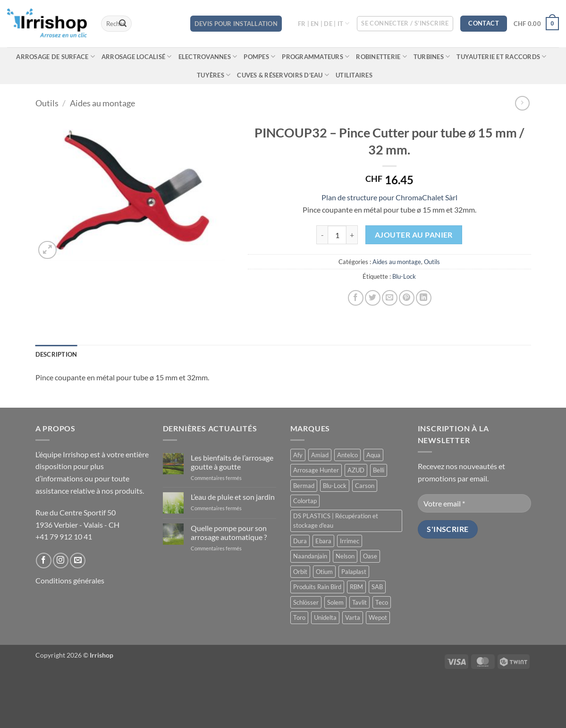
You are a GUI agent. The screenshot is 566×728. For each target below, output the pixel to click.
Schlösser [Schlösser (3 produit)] (306, 602)
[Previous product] (522, 103)
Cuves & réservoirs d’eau (283, 75)
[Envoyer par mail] (390, 298)
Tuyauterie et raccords (501, 56)
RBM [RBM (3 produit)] (356, 587)
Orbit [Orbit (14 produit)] (300, 572)
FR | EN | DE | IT (324, 23)
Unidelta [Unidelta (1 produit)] (325, 617)
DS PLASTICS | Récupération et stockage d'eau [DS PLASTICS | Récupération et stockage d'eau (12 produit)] (336, 521)
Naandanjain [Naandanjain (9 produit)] (310, 556)
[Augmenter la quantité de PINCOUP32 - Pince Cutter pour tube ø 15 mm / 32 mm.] (352, 235)
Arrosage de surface (55, 56)
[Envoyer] (123, 24)
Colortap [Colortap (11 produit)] (305, 501)
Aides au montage (102, 103)
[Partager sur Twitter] (373, 298)
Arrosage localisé (137, 56)
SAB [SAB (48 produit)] (377, 587)
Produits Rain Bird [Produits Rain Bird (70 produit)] (317, 587)
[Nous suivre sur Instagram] (61, 561)
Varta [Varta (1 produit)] (353, 617)
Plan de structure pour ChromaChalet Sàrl (389, 197)
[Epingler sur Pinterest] (407, 298)
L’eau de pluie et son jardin (233, 497)
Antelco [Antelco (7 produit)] (347, 455)
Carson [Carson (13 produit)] (365, 486)
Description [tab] (56, 354)
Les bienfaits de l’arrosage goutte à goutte (232, 462)
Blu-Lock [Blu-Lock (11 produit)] (335, 486)
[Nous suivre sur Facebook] (44, 561)
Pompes (259, 56)
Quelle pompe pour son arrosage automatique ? (229, 532)
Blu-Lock (404, 276)
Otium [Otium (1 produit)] (324, 572)
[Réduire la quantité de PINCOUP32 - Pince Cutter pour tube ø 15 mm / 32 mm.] (322, 235)
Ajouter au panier (414, 235)
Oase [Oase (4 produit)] (370, 556)
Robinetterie (381, 56)
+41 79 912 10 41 (64, 536)
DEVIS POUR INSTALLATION (236, 24)
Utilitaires (354, 75)
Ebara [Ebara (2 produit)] (323, 541)
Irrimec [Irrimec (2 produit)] (350, 541)
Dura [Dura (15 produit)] (300, 541)
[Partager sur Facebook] (356, 298)
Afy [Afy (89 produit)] (298, 455)
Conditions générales (70, 580)
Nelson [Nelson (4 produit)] (345, 556)
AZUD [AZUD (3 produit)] (356, 470)
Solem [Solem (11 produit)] (335, 602)
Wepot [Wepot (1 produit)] (378, 617)
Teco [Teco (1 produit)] (382, 602)
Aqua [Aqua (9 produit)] (373, 455)
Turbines (432, 56)
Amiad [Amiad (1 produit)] (320, 455)
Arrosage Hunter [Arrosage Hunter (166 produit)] (316, 470)
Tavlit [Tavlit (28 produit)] (359, 602)
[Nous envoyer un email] (78, 561)
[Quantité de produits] (337, 235)
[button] (405, 24)
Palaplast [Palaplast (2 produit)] (354, 572)
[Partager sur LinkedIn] (424, 298)
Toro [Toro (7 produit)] (299, 617)
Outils (47, 103)
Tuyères (214, 75)
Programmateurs (316, 56)
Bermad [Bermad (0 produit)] (304, 486)
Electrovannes (208, 56)
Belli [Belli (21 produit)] (379, 470)
